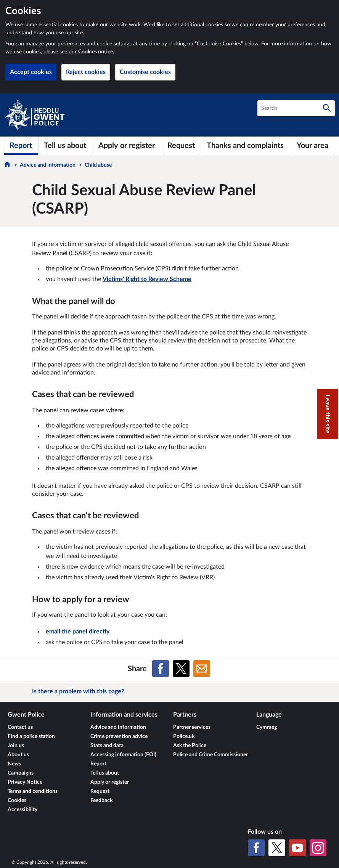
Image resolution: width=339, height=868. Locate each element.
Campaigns (21, 773)
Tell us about (105, 773)
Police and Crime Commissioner (210, 755)
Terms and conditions (33, 791)
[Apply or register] (127, 146)
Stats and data (107, 746)
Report (98, 764)
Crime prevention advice (119, 736)
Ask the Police (190, 746)
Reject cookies (86, 72)
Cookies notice (96, 52)
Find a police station (31, 736)
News (14, 764)
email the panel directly (78, 632)
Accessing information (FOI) (123, 755)
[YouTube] (297, 848)
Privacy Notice (25, 782)
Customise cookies (145, 72)
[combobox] (296, 108)
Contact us (20, 727)
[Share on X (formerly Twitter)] (181, 669)
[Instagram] (318, 848)
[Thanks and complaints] (246, 146)
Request (100, 791)
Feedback (101, 800)
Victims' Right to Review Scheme (147, 279)
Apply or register (110, 782)
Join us (16, 746)
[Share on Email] (202, 669)
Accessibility (22, 810)
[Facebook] (256, 848)
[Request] (182, 146)
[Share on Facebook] (161, 669)
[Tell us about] (66, 146)
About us (18, 755)
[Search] (327, 108)
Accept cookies (31, 72)
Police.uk (184, 736)
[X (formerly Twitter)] (277, 848)
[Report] (21, 146)
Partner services (192, 727)
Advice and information (48, 165)
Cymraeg (267, 727)
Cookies (17, 800)
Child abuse (98, 165)
